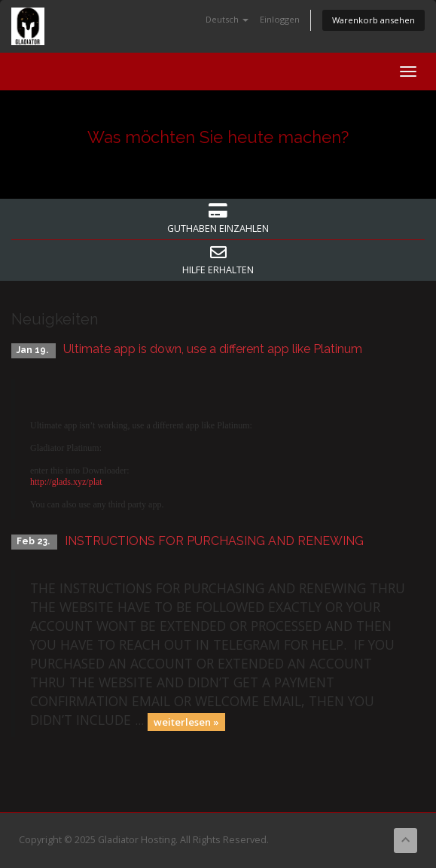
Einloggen (280, 19)
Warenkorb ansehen (373, 20)
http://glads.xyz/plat (66, 482)
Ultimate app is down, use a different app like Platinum (213, 349)
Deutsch (227, 19)
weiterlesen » (186, 721)
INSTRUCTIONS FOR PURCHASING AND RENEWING (214, 541)
